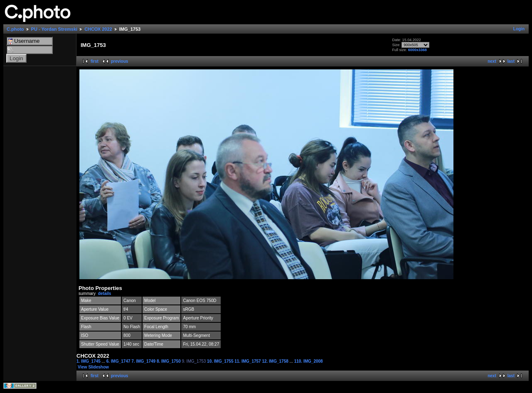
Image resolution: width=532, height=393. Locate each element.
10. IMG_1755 (221, 361)
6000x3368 (417, 50)
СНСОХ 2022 (98, 29)
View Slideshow (93, 367)
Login (519, 29)
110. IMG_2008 (309, 361)
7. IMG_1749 (144, 361)
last (511, 61)
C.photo (15, 29)
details (105, 294)
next (492, 61)
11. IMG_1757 (248, 361)
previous (120, 61)
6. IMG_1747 (119, 361)
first (95, 61)
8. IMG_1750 (169, 361)
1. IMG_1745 (89, 361)
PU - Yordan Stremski (54, 29)
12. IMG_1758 (276, 361)
